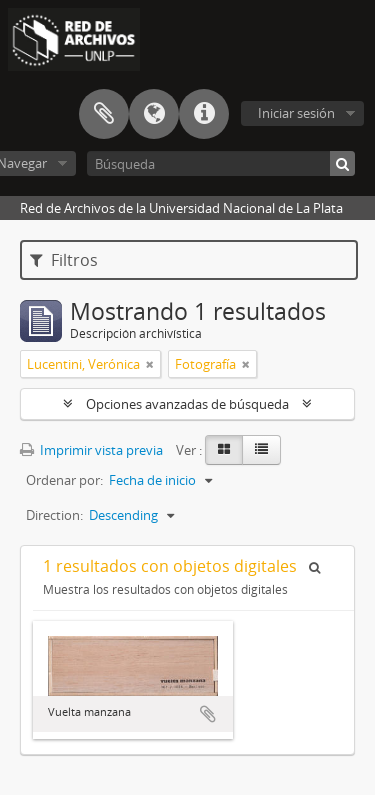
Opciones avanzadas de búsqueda (187, 404)
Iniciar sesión (296, 113)
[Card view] (224, 450)
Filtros (64, 260)
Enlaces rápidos (204, 114)
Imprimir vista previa (91, 450)
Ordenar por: (64, 480)
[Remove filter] (150, 364)
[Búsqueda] (221, 163)
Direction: (54, 515)
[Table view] (261, 450)
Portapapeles (104, 114)
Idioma (154, 114)
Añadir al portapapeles (208, 714)
